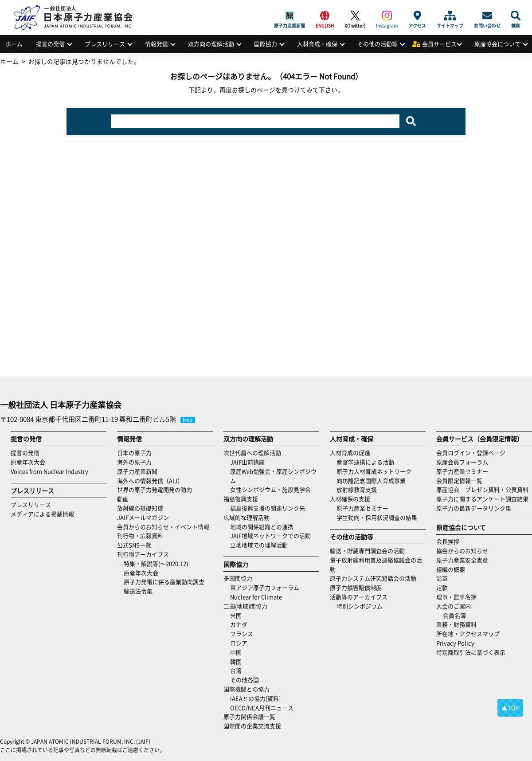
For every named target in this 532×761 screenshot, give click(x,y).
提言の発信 (50, 44)
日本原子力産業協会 (78, 7)
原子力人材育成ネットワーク (374, 471)
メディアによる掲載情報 (42, 514)
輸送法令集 (138, 591)
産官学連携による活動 (365, 462)
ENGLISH (325, 16)
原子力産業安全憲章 (462, 560)
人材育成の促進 (350, 453)
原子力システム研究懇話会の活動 (373, 578)
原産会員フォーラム (462, 462)
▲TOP (510, 708)
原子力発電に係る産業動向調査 (164, 582)
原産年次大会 (28, 462)
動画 (123, 499)
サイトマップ (450, 16)
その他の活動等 (377, 44)
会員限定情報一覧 (459, 481)
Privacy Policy (455, 643)
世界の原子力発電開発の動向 (155, 489)
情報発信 (156, 44)
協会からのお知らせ (462, 551)
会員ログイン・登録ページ (471, 453)
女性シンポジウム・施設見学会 (270, 489)
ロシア (239, 643)
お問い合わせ (487, 16)
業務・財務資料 (456, 624)
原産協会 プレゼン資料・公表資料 (482, 489)
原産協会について (497, 44)
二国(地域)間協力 (245, 606)
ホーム (14, 44)
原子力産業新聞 (289, 16)
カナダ (239, 624)
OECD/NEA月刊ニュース (262, 708)
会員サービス (439, 44)
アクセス (417, 16)
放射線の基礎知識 (140, 508)
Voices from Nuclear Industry (49, 471)
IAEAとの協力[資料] (255, 698)
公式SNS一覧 (134, 545)
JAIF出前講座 (247, 462)
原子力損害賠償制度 (356, 587)
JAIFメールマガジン (143, 517)
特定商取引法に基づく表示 (471, 652)
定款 (442, 587)
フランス (242, 634)
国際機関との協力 (246, 689)
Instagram (387, 16)
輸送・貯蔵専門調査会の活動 (367, 551)
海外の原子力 (134, 462)
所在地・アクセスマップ (468, 634)
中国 (236, 652)
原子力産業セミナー (362, 508)
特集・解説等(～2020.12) (156, 563)
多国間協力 (238, 578)
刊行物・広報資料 (140, 535)
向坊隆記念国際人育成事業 (371, 481)
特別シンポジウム (360, 606)
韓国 (236, 661)
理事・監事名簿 (456, 597)
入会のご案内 (454, 606)
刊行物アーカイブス (143, 554)
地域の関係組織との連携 (262, 527)
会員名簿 (454, 615)
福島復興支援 (241, 499)
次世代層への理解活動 (252, 453)
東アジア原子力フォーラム (265, 587)
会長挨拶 (448, 541)
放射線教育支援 (357, 489)
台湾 (236, 670)
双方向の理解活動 (211, 44)
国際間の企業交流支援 (252, 726)
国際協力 (266, 44)
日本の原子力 (134, 453)
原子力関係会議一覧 (249, 716)
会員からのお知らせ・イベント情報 (163, 527)
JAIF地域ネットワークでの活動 (270, 535)
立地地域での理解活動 (259, 545)
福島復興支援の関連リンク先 (268, 508)
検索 (516, 16)
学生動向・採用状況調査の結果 (380, 517)
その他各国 (244, 680)
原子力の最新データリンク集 (474, 508)
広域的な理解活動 (246, 517)
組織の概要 (451, 569)
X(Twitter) (355, 16)
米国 (236, 615)
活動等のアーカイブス (359, 597)
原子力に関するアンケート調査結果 (482, 499)
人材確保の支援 (350, 499)
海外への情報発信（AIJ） (150, 481)
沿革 (442, 578)
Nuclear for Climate (256, 597)
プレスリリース (105, 44)
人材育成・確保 (317, 44)
